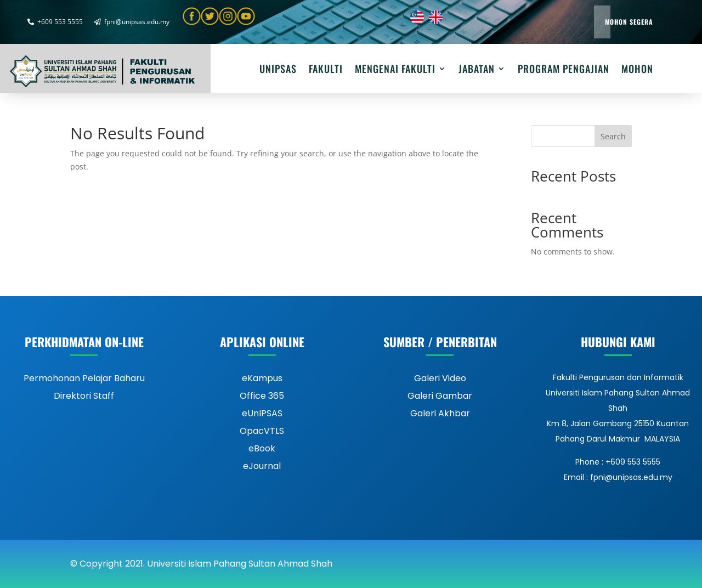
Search (613, 136)
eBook (262, 448)
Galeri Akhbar (440, 413)
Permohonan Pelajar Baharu (84, 378)
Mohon (637, 70)
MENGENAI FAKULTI (395, 70)
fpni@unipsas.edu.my (132, 22)
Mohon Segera (629, 22)
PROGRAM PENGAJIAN (564, 70)
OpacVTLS (262, 431)
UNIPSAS (278, 70)
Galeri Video (440, 378)
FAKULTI (326, 70)
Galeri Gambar (440, 396)
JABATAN (477, 70)
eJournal (262, 466)
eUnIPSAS (262, 413)
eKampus (262, 378)
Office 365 (262, 396)
